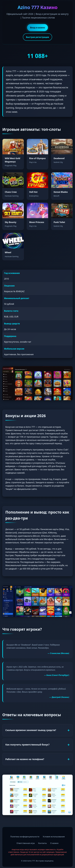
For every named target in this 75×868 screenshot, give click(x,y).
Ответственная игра (26, 843)
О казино (54, 843)
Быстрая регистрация (38, 37)
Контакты (42, 843)
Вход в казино (37, 28)
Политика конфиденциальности (25, 837)
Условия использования (54, 837)
